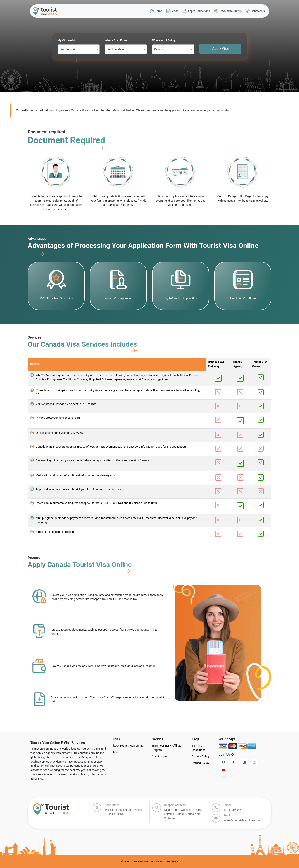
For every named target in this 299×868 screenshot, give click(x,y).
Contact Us (255, 11)
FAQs (115, 752)
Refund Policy (200, 763)
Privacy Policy (201, 756)
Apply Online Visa (196, 11)
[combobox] (79, 49)
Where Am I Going (164, 40)
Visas (172, 11)
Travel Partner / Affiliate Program (167, 748)
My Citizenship (67, 40)
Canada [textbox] (159, 49)
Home (156, 11)
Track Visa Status (228, 11)
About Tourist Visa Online (127, 746)
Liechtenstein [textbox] (68, 49)
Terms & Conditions (199, 748)
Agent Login (159, 756)
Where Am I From (116, 40)
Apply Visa (221, 49)
